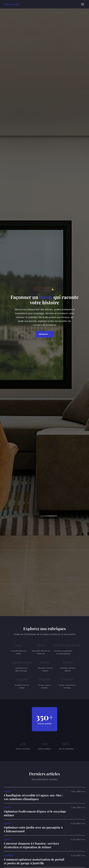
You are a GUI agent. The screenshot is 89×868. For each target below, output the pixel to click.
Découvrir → (44, 334)
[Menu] (83, 4)
